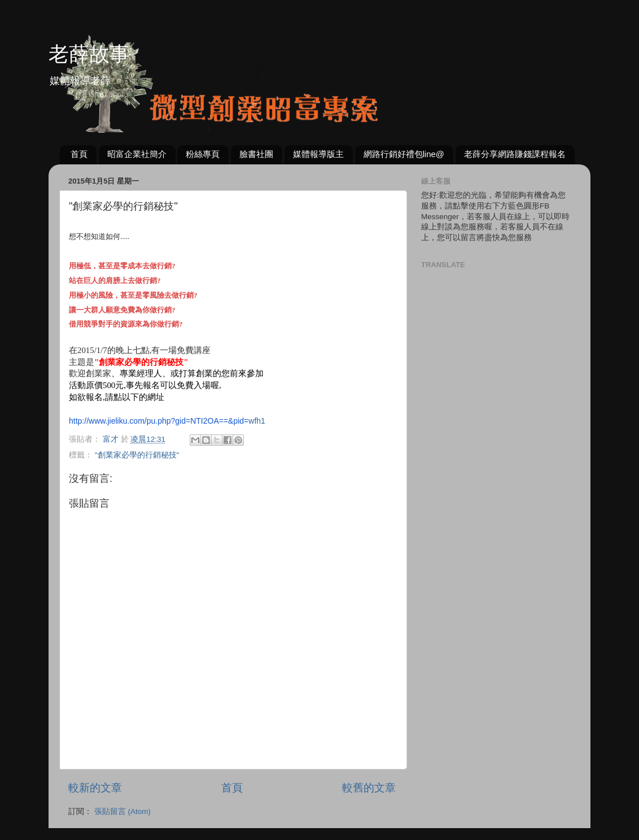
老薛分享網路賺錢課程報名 (515, 154)
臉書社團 (256, 154)
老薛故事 (89, 54)
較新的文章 (95, 788)
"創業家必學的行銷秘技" (137, 455)
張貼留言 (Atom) (122, 811)
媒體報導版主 (318, 154)
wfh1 (167, 421)
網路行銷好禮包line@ (404, 154)
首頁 (79, 154)
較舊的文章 (369, 788)
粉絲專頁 (203, 154)
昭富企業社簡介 (137, 154)
